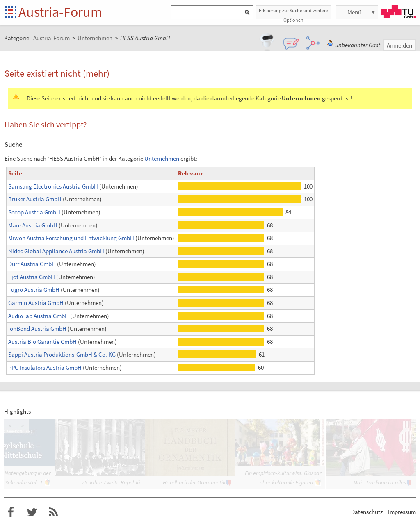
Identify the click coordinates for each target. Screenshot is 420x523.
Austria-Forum (60, 12)
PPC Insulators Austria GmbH (45, 367)
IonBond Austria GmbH (37, 329)
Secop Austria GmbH (34, 212)
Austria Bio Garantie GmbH (42, 342)
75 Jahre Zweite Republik (111, 482)
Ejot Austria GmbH (32, 277)
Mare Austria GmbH (33, 225)
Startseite (11, 13)
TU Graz (398, 12)
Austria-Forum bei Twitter (32, 512)
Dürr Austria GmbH (32, 264)
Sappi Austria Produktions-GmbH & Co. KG (62, 354)
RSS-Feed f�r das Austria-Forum (53, 512)
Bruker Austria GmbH (35, 199)
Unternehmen (162, 158)
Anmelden (399, 45)
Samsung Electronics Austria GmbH (53, 186)
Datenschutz (367, 512)
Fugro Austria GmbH (34, 290)
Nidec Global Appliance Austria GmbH (56, 251)
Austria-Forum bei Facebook (11, 512)
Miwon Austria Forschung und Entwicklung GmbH (71, 238)
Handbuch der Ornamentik (194, 482)
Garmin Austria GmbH (36, 303)
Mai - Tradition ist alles (380, 482)
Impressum (402, 512)
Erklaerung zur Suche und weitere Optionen (293, 13)
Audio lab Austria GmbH (39, 316)
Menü (354, 12)
